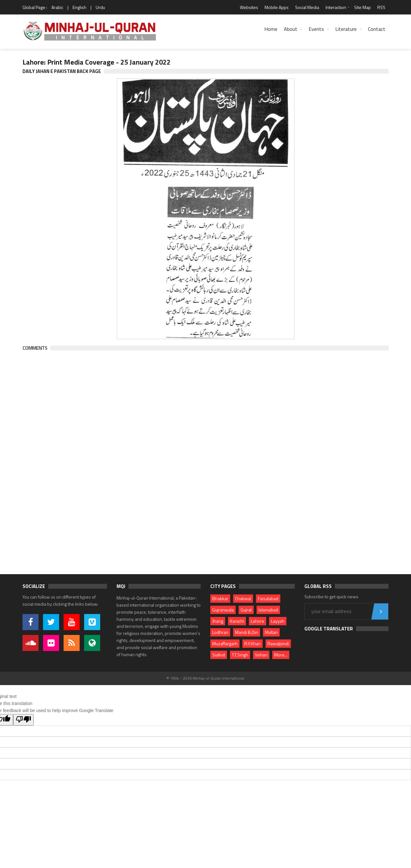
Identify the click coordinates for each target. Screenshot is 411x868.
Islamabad (268, 610)
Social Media (307, 7)
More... (281, 655)
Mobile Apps (277, 7)
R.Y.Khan (253, 643)
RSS (381, 7)
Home (271, 29)
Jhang (218, 621)
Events (316, 29)
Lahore (258, 621)
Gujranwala (223, 610)
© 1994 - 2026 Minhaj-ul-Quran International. (206, 678)
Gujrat (246, 610)
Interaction (336, 7)
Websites (249, 7)
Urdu (100, 7)
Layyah (278, 621)
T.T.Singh (240, 655)
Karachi (237, 621)
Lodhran (220, 632)
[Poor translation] (23, 720)
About (291, 29)
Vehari (261, 655)
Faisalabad (268, 598)
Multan (271, 632)
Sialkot (219, 655)
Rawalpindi (278, 643)
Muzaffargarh (225, 643)
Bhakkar (220, 598)
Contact (377, 29)
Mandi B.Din (247, 632)
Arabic (57, 7)
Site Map (363, 7)
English (79, 7)
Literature (346, 29)
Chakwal (243, 598)
